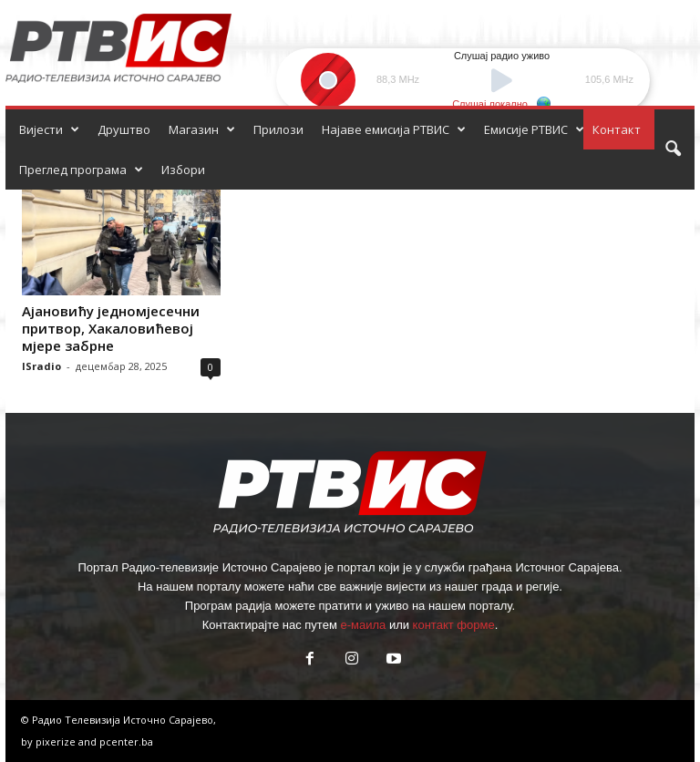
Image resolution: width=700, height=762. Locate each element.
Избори (183, 170)
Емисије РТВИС (534, 129)
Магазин (202, 129)
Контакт (617, 129)
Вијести (49, 129)
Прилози (278, 129)
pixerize (57, 741)
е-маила (363, 625)
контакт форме (454, 625)
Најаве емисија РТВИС (394, 129)
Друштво (124, 129)
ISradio (41, 366)
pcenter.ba (126, 741)
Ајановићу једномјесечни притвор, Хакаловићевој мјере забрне (111, 328)
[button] (673, 149)
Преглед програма (81, 170)
